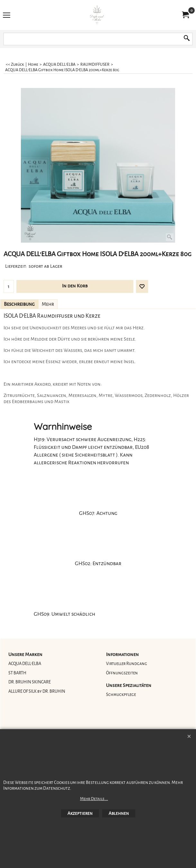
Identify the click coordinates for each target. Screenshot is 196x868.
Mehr (48, 304)
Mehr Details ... (94, 799)
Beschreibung (19, 304)
